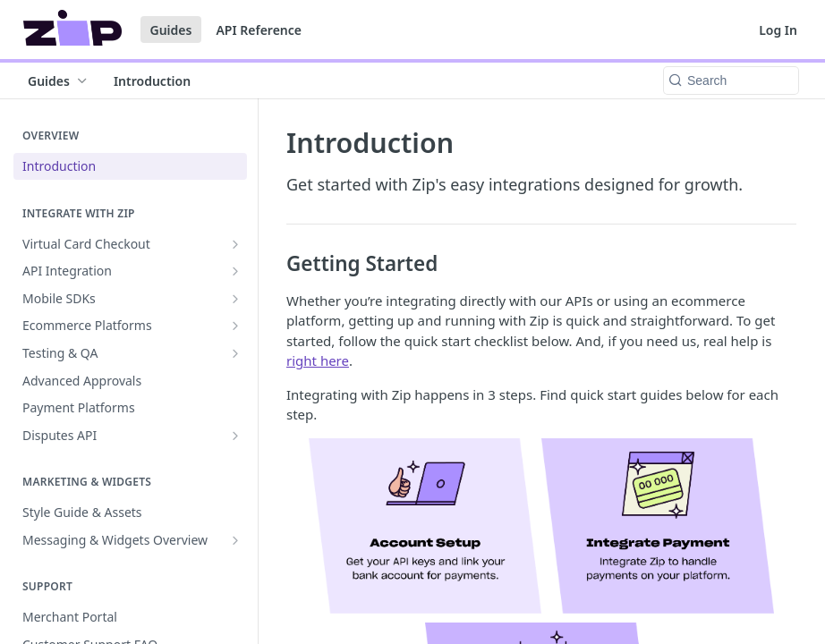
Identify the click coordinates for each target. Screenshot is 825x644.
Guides (171, 30)
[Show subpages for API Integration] (235, 271)
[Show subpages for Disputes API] (235, 436)
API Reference (259, 30)
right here (318, 360)
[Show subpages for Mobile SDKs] (235, 299)
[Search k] (731, 80)
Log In (778, 30)
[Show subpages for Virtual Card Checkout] (235, 244)
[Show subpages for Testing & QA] (235, 353)
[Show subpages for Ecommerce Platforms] (235, 326)
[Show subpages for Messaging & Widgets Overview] (235, 540)
